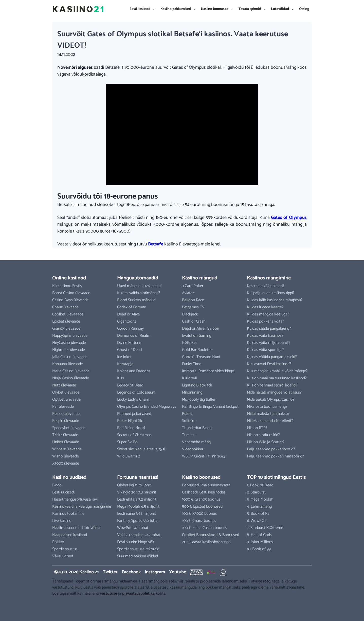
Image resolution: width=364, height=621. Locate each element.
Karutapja (125, 364)
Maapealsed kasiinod (70, 535)
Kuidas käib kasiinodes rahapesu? (275, 300)
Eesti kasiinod (142, 9)
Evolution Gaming (197, 336)
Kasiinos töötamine (68, 514)
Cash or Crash (194, 321)
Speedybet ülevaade (69, 428)
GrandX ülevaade (66, 329)
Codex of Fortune (132, 307)
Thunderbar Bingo (197, 428)
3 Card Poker (193, 286)
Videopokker (193, 449)
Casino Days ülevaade (70, 300)
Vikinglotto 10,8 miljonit (137, 492)
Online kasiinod (69, 278)
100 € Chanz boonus (199, 521)
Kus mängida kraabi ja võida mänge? (277, 371)
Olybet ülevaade (66, 392)
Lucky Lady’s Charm (134, 400)
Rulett (187, 414)
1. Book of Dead (260, 485)
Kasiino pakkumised (178, 9)
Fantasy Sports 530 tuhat (138, 521)
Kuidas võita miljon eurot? (269, 343)
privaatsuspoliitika (138, 593)
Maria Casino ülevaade (71, 371)
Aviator (188, 293)
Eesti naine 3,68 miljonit (136, 514)
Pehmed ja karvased (134, 414)
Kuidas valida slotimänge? (139, 293)
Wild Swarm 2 (129, 456)
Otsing (304, 9)
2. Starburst (256, 492)
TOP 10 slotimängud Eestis (276, 477)
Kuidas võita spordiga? (266, 350)
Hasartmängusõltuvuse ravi (75, 499)
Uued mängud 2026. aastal (139, 286)
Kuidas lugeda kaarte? (265, 307)
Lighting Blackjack (197, 385)
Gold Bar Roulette (197, 350)
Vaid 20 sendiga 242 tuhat (139, 535)
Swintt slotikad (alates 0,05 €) (142, 449)
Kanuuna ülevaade (68, 364)
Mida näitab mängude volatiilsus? (274, 392)
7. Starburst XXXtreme (265, 528)
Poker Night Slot (131, 421)
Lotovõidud (283, 9)
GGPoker (189, 343)
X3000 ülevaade (66, 463)
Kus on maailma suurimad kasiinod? (277, 378)
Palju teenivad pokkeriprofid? (271, 449)
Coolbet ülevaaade (68, 314)
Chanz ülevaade (65, 307)
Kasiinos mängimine (269, 278)
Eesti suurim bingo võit (136, 542)
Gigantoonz (127, 321)
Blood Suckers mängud (136, 300)
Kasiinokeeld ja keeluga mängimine (82, 507)
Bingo (57, 485)
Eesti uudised (63, 492)
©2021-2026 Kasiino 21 (77, 572)
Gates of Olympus (289, 218)
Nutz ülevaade (64, 385)
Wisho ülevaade (66, 456)
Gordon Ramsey (130, 329)
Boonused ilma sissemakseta (206, 485)
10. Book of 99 (259, 549)
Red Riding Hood (131, 428)
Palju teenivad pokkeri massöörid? (275, 456)
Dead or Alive (128, 314)
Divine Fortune (129, 343)
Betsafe (156, 244)
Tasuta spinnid (252, 9)
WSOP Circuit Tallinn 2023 (204, 456)
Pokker (58, 542)
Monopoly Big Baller (199, 400)
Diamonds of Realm (134, 336)
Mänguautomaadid (138, 278)
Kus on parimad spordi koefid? (272, 385)
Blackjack (190, 314)
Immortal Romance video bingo (208, 371)
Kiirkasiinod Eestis (67, 286)
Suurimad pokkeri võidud (138, 556)
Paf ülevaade (63, 407)
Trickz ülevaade (65, 435)
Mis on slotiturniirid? (263, 435)
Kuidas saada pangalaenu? (269, 329)
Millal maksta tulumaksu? (268, 414)
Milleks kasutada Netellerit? (270, 421)
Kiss (121, 378)
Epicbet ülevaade (66, 321)
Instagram (155, 572)
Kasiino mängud (200, 278)
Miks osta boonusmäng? (267, 407)
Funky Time (192, 364)
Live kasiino (62, 521)
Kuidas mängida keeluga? (268, 314)
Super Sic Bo (127, 442)
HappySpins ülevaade (70, 336)
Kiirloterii (189, 378)
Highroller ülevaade (69, 350)
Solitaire (189, 421)
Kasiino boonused (217, 9)
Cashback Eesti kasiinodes (204, 492)
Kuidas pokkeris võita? (266, 321)
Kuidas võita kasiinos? (265, 336)
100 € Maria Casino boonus (205, 528)
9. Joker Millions (260, 542)
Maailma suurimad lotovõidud (77, 528)
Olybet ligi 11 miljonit (134, 485)
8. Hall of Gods (259, 535)
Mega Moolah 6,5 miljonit (138, 507)
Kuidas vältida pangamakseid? (272, 357)
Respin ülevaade (66, 421)
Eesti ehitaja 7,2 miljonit (137, 499)
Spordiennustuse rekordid (138, 549)
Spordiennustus (65, 549)
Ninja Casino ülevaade (71, 378)
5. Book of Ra (258, 514)
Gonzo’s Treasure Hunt (201, 357)
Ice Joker (124, 357)
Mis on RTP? (257, 428)
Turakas (189, 435)
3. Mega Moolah (260, 499)
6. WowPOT (257, 521)
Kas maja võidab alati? (266, 286)
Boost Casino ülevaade (71, 293)
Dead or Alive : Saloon (201, 329)
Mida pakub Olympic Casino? (271, 400)
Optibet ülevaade (66, 400)
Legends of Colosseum (136, 392)
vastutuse (108, 593)
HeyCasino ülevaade (69, 343)
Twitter (110, 572)
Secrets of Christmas (134, 435)
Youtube (178, 572)
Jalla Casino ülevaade (70, 357)
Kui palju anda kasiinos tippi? (271, 293)
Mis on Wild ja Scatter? (266, 442)
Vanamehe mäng (196, 442)
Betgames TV (193, 307)
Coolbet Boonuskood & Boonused (211, 535)
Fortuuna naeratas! (138, 477)
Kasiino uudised (69, 477)
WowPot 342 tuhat (133, 528)
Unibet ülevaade (66, 442)
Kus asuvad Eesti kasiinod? (269, 364)
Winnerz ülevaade (67, 449)
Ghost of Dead (129, 350)
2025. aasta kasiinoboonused (206, 542)
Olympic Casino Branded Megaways (147, 407)
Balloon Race (193, 300)
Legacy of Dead (130, 385)
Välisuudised (63, 556)
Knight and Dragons (134, 371)
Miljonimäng (192, 392)
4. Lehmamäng (259, 507)
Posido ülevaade (66, 414)
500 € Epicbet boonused (202, 507)
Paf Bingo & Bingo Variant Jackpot (210, 407)
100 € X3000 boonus (199, 514)
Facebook (131, 572)
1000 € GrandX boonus (201, 499)
